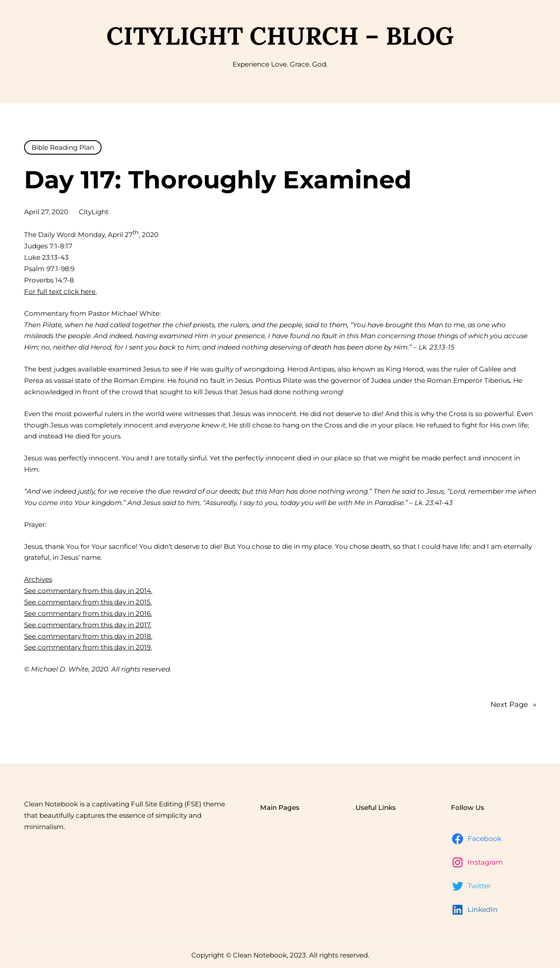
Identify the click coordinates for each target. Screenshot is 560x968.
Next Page (513, 705)
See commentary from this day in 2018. (88, 636)
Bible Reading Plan (63, 147)
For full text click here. (60, 291)
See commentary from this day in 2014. (88, 591)
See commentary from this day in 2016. (88, 613)
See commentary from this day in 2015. (88, 602)
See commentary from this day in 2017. (88, 625)
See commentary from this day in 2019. (88, 647)
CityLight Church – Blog (280, 36)
